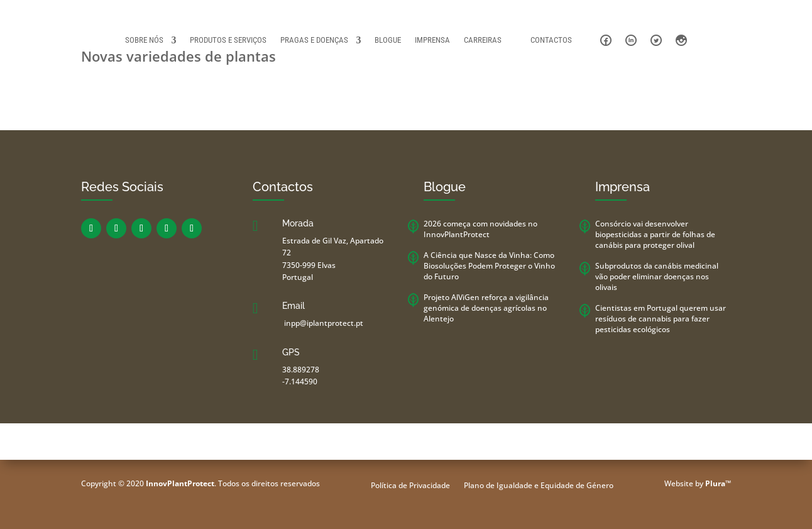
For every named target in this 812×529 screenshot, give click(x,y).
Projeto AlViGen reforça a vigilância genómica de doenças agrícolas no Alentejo (486, 308)
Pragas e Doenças (314, 40)
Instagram (681, 40)
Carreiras (483, 40)
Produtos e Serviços (228, 40)
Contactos (551, 40)
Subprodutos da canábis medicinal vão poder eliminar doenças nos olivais (657, 276)
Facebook (606, 40)
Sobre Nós (144, 40)
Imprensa (432, 40)
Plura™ (718, 483)
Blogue (388, 40)
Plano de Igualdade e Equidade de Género (539, 486)
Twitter (656, 40)
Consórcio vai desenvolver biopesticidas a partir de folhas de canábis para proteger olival (655, 234)
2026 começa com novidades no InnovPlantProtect (480, 229)
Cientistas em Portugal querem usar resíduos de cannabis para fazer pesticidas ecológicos (661, 319)
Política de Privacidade (410, 486)
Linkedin (631, 40)
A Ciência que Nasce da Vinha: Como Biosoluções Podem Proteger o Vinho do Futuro (489, 266)
